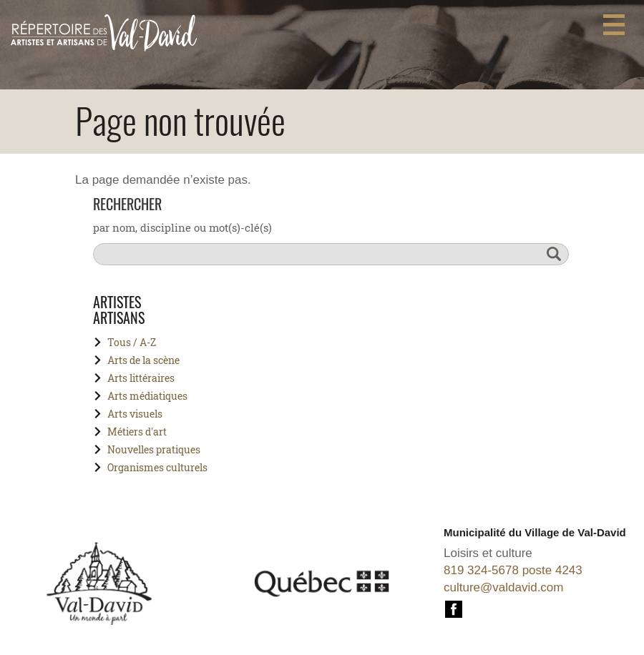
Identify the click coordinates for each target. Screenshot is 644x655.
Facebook (454, 607)
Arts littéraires (141, 378)
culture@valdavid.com (504, 587)
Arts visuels (135, 414)
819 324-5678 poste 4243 (513, 570)
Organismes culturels (157, 467)
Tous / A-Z (132, 342)
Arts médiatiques (147, 396)
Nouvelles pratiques (154, 449)
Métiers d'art (137, 432)
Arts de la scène (143, 360)
